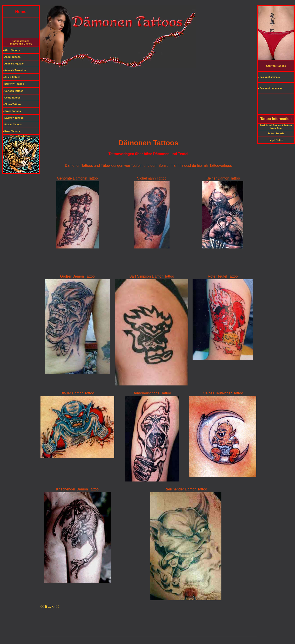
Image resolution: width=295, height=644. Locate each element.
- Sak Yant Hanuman (270, 88)
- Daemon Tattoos (13, 118)
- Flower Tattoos (12, 124)
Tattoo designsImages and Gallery (21, 42)
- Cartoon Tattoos (13, 91)
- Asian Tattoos (12, 77)
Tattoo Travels (276, 133)
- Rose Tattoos (11, 131)
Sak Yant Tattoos (276, 66)
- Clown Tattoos (12, 104)
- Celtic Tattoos (12, 98)
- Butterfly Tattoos (13, 84)
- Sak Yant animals (269, 77)
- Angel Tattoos (12, 57)
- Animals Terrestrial (15, 70)
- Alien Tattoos (11, 50)
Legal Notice (276, 140)
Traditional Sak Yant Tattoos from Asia (276, 127)
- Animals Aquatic (13, 64)
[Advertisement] (148, 3)
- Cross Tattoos (12, 111)
